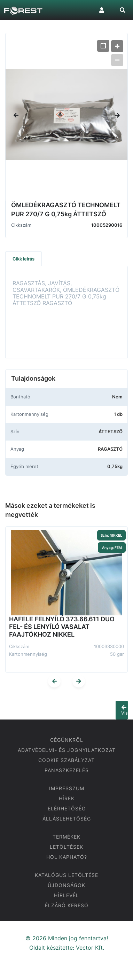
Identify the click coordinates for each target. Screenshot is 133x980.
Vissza (124, 710)
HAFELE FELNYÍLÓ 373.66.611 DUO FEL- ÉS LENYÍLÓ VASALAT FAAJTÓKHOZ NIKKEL (62, 627)
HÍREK (67, 798)
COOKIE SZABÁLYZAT (66, 760)
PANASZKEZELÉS (67, 770)
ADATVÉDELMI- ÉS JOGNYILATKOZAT (67, 750)
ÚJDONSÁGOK (66, 885)
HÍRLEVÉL (66, 895)
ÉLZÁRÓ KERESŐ (67, 905)
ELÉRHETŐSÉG (67, 808)
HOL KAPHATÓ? (67, 857)
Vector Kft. (90, 948)
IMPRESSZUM (67, 788)
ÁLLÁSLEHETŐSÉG (67, 819)
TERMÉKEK (66, 837)
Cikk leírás (24, 259)
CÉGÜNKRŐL (67, 740)
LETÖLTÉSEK (66, 847)
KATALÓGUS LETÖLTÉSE (66, 875)
